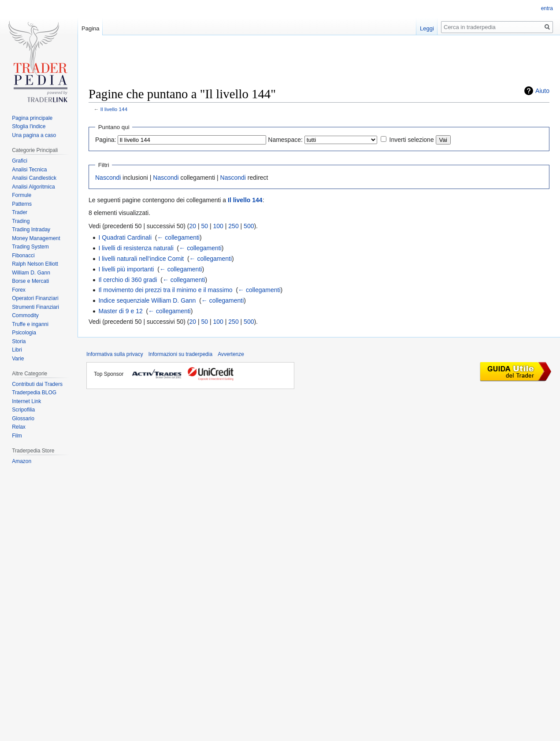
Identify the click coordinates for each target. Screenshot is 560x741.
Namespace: (285, 140)
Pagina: (106, 140)
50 (205, 226)
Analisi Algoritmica (33, 187)
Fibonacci (23, 256)
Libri (17, 350)
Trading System (30, 247)
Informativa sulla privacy (115, 354)
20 (193, 226)
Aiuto (542, 91)
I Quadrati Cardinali (125, 237)
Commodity (25, 315)
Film (17, 436)
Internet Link (26, 401)
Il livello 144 (114, 109)
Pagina (90, 28)
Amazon (22, 461)
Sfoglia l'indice (29, 126)
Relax (19, 427)
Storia (19, 341)
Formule (22, 195)
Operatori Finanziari (35, 298)
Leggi (427, 28)
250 (233, 226)
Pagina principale (32, 118)
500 (249, 226)
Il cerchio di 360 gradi (128, 280)
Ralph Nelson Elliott (35, 264)
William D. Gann (31, 273)
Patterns (22, 204)
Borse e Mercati (30, 281)
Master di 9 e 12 (120, 311)
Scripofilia (23, 410)
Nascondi (108, 178)
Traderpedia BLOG (34, 393)
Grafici (20, 161)
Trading (21, 221)
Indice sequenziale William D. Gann (147, 300)
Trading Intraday (31, 230)
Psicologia (24, 333)
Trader (20, 212)
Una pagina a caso (34, 135)
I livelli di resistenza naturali (136, 248)
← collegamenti (178, 237)
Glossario (23, 419)
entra (547, 8)
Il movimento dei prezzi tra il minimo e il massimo (165, 290)
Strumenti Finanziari (35, 307)
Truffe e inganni (30, 324)
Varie (18, 359)
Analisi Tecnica (29, 170)
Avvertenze (231, 354)
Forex (19, 290)
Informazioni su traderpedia (180, 354)
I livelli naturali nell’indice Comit (141, 259)
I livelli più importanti (126, 269)
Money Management (36, 238)
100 (218, 226)
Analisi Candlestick (34, 178)
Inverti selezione (412, 140)
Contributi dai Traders (37, 384)
